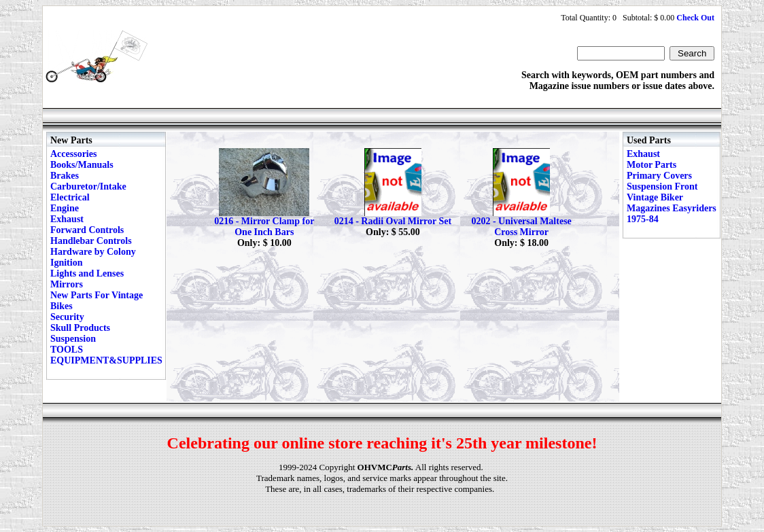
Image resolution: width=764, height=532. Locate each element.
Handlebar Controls (91, 241)
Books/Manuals (82, 165)
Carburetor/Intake (88, 187)
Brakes (65, 176)
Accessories (73, 154)
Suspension (73, 339)
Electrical (70, 197)
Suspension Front (662, 187)
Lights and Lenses (87, 273)
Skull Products (80, 328)
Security (67, 317)
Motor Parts (652, 165)
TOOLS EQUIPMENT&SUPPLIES (106, 355)
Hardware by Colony (93, 252)
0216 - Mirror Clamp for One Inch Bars (264, 227)
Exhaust (67, 219)
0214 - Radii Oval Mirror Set (393, 221)
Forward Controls (87, 230)
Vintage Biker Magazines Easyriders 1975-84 (672, 208)
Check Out (695, 18)
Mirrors (67, 284)
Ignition (66, 263)
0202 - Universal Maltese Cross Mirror (521, 227)
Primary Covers (659, 176)
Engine (65, 208)
